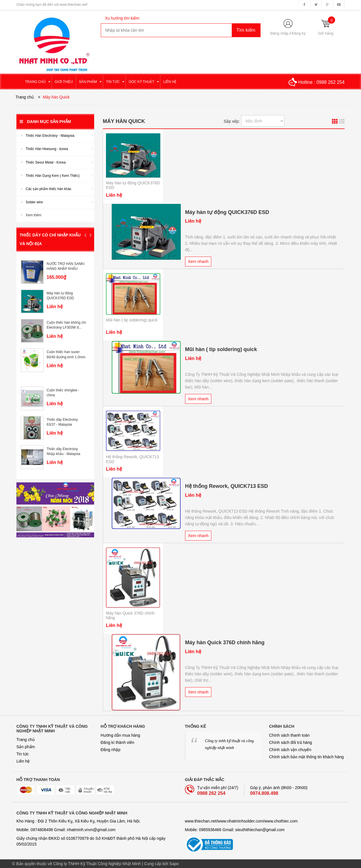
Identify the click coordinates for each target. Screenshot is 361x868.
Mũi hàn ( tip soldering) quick (132, 320)
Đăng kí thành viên (118, 742)
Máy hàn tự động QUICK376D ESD (227, 212)
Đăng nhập (279, 33)
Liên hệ (23, 761)
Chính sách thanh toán (289, 735)
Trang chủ (26, 740)
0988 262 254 (330, 82)
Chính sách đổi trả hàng (291, 742)
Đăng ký (299, 33)
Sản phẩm (26, 747)
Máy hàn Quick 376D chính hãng (225, 643)
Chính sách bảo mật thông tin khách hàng (307, 757)
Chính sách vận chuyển (290, 750)
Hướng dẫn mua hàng (120, 735)
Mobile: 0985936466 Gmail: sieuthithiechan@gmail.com (235, 830)
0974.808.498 (264, 793)
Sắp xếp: (232, 121)
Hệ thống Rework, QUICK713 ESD (227, 486)
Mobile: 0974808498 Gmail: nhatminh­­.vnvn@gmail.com (66, 830)
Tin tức (23, 754)
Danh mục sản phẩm (45, 122)
